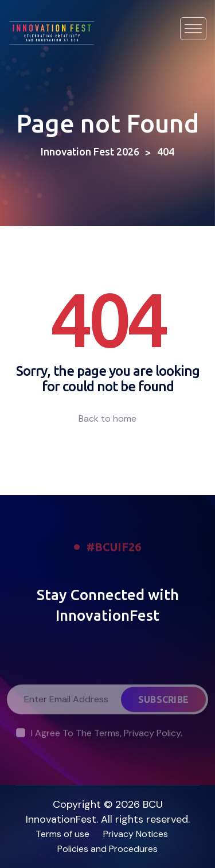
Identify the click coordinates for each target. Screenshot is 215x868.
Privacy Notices (136, 834)
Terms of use (62, 834)
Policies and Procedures (107, 849)
